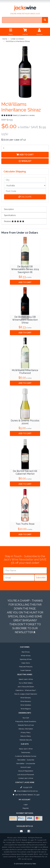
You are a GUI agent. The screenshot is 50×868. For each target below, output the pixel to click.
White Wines (26, 656)
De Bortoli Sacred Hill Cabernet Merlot (25, 472)
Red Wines (26, 652)
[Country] (25, 185)
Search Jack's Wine (26, 679)
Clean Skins (26, 663)
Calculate (25, 197)
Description (9, 209)
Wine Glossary (26, 698)
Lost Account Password (26, 775)
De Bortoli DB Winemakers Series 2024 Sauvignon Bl (25, 269)
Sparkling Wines (26, 659)
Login (26, 805)
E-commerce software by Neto (25, 864)
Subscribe (41, 578)
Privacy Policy (26, 732)
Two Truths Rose (25, 524)
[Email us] (21, 831)
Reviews (14, 221)
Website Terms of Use (26, 725)
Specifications (10, 215)
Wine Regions (26, 709)
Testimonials (26, 752)
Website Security (26, 740)
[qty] (25, 180)
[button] (25, 161)
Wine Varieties (26, 705)
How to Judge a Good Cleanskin (26, 694)
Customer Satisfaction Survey (26, 756)
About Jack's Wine (26, 749)
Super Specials (26, 670)
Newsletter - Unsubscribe (26, 764)
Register (26, 808)
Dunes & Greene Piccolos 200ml (25, 422)
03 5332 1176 (26, 787)
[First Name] (25, 570)
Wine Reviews (26, 701)
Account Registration (26, 771)
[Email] (19, 578)
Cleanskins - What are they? (26, 690)
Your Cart (26, 718)
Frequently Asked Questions (26, 721)
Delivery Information (26, 729)
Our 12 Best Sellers (26, 683)
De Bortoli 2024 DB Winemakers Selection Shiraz (25, 320)
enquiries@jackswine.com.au (26, 791)
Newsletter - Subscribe (26, 760)
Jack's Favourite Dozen (26, 687)
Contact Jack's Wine (26, 778)
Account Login (26, 767)
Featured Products (26, 667)
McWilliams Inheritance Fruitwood (25, 372)
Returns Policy (26, 736)
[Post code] (25, 191)
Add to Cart (25, 155)
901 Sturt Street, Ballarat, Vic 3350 (26, 795)
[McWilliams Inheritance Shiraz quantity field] (25, 148)
